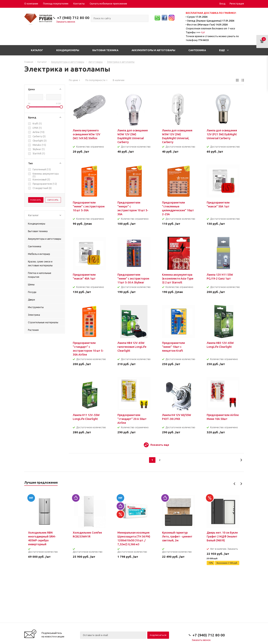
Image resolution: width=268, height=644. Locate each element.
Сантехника (197, 50)
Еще (224, 50)
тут (203, 32)
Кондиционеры (68, 50)
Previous (235, 484)
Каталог (37, 50)
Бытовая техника (105, 50)
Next (241, 484)
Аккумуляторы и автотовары (153, 50)
